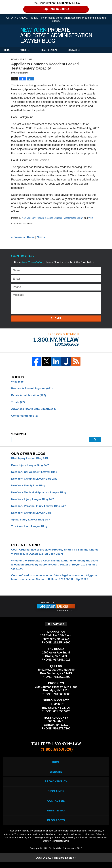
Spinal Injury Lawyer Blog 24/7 (31, 522)
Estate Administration (29, 395)
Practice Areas (53, 50)
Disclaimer (56, 795)
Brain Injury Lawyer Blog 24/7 (31, 466)
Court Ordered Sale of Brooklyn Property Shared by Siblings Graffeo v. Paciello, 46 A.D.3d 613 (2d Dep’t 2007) (51, 554)
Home (9, 50)
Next (42, 237)
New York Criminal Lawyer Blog (32, 515)
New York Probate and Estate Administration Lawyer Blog (56, 35)
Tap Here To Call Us (56, 9)
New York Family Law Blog (29, 487)
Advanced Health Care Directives (35, 409)
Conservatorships (25, 416)
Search (95, 441)
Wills (93, 218)
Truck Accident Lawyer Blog (30, 528)
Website (28, 50)
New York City (29, 218)
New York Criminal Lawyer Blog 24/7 (35, 480)
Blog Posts (56, 825)
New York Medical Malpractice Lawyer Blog (40, 494)
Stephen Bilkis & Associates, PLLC (65, 854)
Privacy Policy (56, 785)
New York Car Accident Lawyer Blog (35, 473)
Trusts (18, 402)
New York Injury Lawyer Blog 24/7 (33, 501)
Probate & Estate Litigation (50, 218)
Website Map (56, 815)
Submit (56, 318)
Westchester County (75, 218)
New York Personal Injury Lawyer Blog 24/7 (40, 508)
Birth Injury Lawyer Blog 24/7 (30, 459)
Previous (18, 237)
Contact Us (80, 50)
